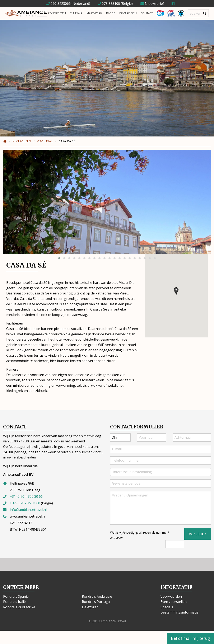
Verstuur (198, 534)
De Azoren (90, 607)
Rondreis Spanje (16, 596)
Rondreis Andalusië (97, 596)
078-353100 (109, 4)
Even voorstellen (174, 602)
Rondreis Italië (14, 602)
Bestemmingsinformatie (180, 612)
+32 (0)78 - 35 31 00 (25, 503)
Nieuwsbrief (152, 4)
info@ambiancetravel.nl (28, 510)
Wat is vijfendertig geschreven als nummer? (139, 535)
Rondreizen (57, 13)
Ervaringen (128, 13)
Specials (167, 607)
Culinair (76, 13)
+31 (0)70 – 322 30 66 (26, 496)
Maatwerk (94, 13)
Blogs (111, 13)
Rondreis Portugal (96, 602)
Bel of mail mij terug (190, 638)
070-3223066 (59, 4)
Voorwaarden (171, 596)
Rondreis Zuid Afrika (19, 607)
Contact (147, 13)
